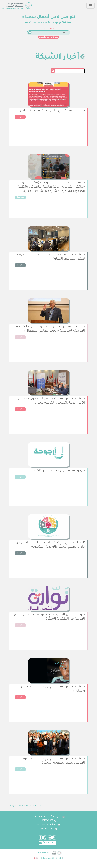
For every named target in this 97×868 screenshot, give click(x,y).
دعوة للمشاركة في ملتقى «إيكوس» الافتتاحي (52, 111)
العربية (53, 28)
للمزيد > (20, 117)
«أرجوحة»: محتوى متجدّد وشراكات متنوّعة (55, 471)
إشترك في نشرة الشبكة (48, 37)
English (45, 28)
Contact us (46, 843)
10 (36, 806)
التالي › (31, 806)
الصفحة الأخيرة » (18, 806)
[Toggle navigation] (91, 6)
